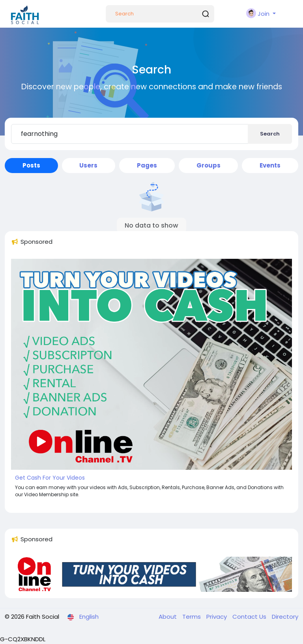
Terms (192, 617)
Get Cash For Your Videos (50, 478)
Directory (285, 617)
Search (270, 134)
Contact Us (250, 617)
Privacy (217, 617)
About (168, 617)
